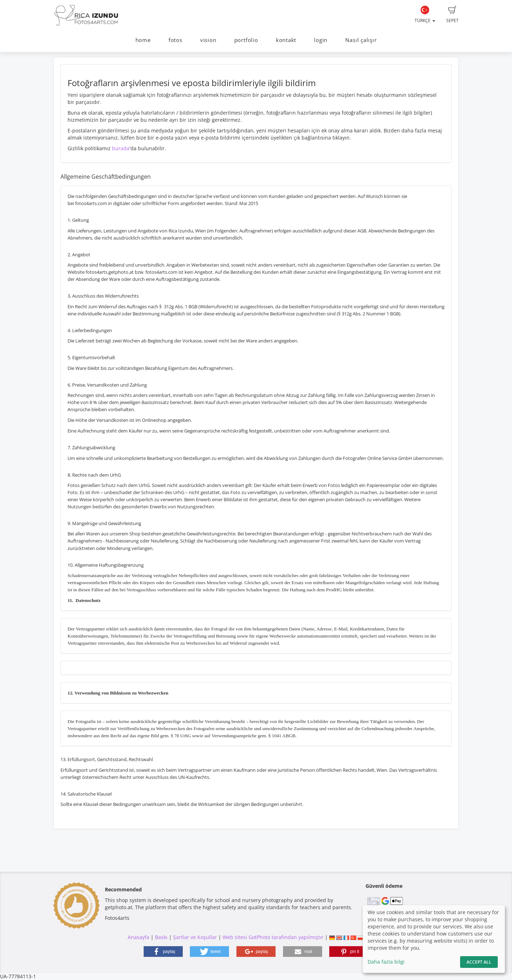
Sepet (452, 15)
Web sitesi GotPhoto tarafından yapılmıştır (273, 937)
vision (208, 40)
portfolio (246, 40)
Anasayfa (138, 937)
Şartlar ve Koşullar (195, 937)
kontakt (286, 40)
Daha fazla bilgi (386, 962)
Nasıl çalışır (361, 40)
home (143, 40)
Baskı (161, 937)
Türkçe (425, 15)
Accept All (479, 962)
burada (121, 148)
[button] (163, 952)
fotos (175, 40)
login (321, 40)
